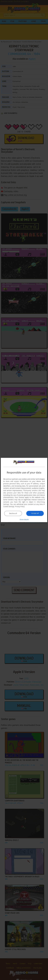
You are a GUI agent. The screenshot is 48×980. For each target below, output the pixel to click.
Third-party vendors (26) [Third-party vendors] (32, 491)
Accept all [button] (35, 513)
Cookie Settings (9, 507)
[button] (24, 519)
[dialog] (24, 490)
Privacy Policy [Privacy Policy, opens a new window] (20, 507)
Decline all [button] (13, 513)
